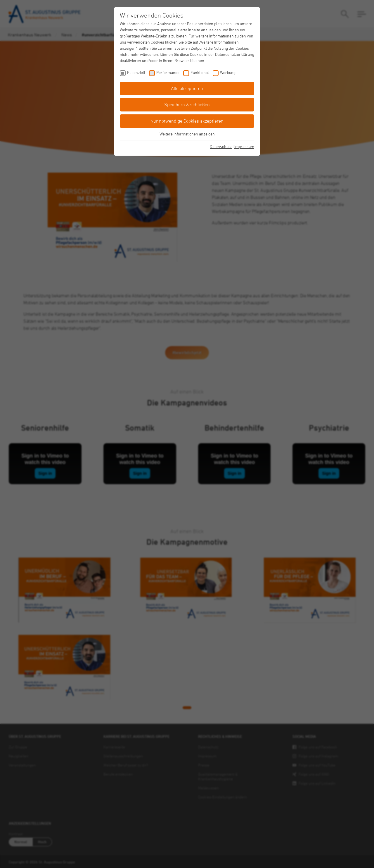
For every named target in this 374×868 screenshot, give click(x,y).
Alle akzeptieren (187, 88)
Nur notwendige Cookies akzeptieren (187, 121)
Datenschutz (221, 146)
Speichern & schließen (187, 104)
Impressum (244, 146)
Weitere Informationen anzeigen (187, 134)
